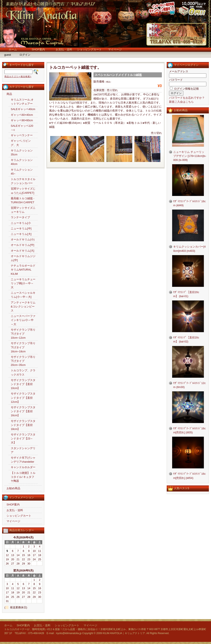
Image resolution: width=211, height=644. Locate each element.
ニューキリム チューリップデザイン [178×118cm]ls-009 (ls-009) (190, 156)
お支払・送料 (64, 49)
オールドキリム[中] (22, 245)
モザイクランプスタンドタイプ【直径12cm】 (23, 398)
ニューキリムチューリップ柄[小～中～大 (23, 283)
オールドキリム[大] (22, 251)
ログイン (25, 55)
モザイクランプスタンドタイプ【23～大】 (23, 439)
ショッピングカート (89, 49)
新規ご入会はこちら (181, 102)
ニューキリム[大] (21, 234)
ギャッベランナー (22, 135)
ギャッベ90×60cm (22, 120)
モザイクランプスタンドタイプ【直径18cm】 (23, 425)
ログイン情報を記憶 (184, 89)
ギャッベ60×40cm (22, 115)
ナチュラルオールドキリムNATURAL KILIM (23, 270)
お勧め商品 (13, 488)
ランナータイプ (20, 217)
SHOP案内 (38, 49)
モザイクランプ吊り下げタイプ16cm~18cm (23, 347)
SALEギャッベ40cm (23, 109)
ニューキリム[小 (21, 223)
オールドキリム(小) (23, 239)
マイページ (115, 49)
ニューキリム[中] (21, 228)
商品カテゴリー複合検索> (18, 76)
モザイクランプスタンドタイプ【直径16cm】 (23, 411)
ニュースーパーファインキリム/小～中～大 (23, 320)
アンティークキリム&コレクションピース (23, 307)
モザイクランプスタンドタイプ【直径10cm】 (23, 384)
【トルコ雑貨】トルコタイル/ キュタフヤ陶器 (23, 477)
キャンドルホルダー (23, 467)
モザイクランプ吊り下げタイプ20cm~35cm (23, 361)
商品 (9, 94)
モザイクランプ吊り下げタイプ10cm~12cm (23, 334)
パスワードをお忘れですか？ (187, 98)
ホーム (13, 49)
